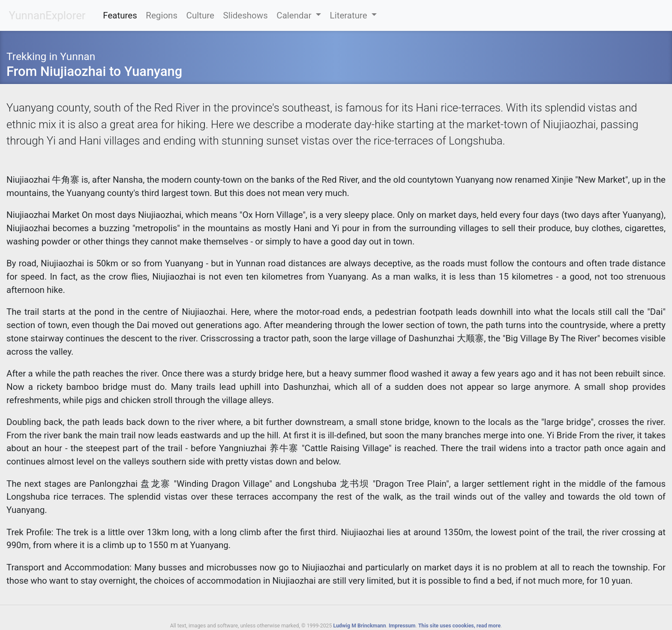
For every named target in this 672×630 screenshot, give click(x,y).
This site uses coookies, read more (459, 626)
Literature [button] (350, 15)
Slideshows (245, 15)
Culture (200, 15)
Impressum (402, 626)
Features (120, 15)
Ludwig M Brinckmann (359, 626)
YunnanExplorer (47, 15)
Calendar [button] (295, 15)
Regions (162, 15)
